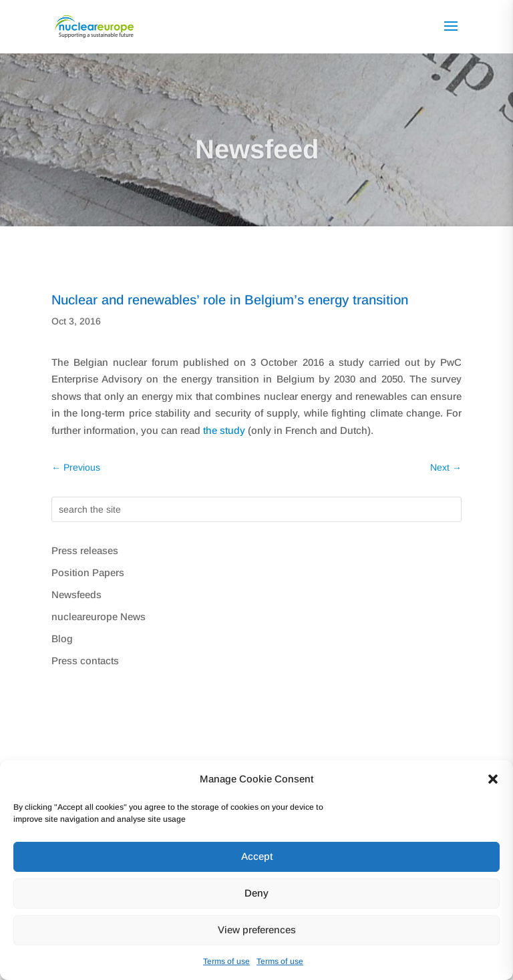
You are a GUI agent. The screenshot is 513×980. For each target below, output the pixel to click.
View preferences (257, 930)
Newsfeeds (76, 594)
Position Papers (88, 572)
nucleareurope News (99, 617)
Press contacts (85, 661)
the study (224, 430)
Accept (257, 856)
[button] (493, 779)
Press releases (85, 550)
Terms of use (226, 961)
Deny (256, 893)
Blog (62, 639)
